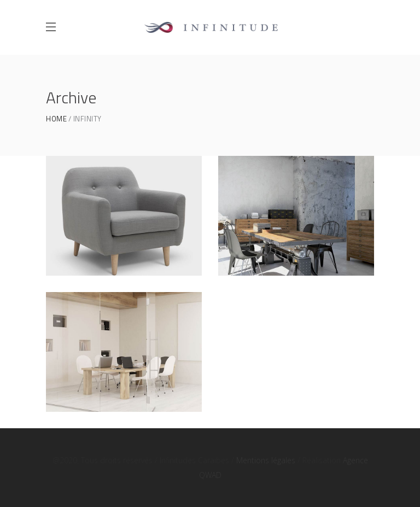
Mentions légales (266, 460)
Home (56, 119)
